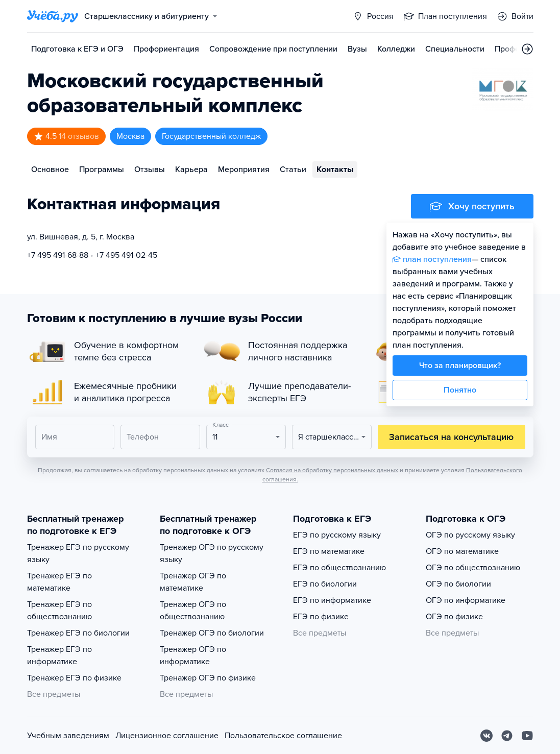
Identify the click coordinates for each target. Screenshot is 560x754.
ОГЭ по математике (462, 551)
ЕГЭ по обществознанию (339, 568)
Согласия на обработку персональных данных (332, 470)
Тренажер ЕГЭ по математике (59, 582)
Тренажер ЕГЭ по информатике (59, 655)
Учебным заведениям (68, 736)
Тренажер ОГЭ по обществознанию (193, 611)
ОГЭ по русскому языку (470, 535)
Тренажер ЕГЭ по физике (74, 678)
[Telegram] (507, 736)
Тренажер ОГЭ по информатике (193, 655)
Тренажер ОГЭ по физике (208, 678)
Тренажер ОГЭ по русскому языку (212, 553)
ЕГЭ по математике (329, 551)
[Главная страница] (53, 16)
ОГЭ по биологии (458, 584)
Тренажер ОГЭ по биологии (212, 633)
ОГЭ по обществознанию (473, 568)
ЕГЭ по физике (321, 617)
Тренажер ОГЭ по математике (193, 582)
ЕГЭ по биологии (325, 584)
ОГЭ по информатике (466, 600)
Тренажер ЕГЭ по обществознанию (59, 611)
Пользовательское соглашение (283, 736)
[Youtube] (527, 736)
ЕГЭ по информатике (332, 600)
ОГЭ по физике (454, 617)
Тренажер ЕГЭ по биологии (78, 633)
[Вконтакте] (486, 736)
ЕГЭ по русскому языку (337, 535)
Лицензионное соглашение (167, 736)
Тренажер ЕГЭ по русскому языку (78, 553)
